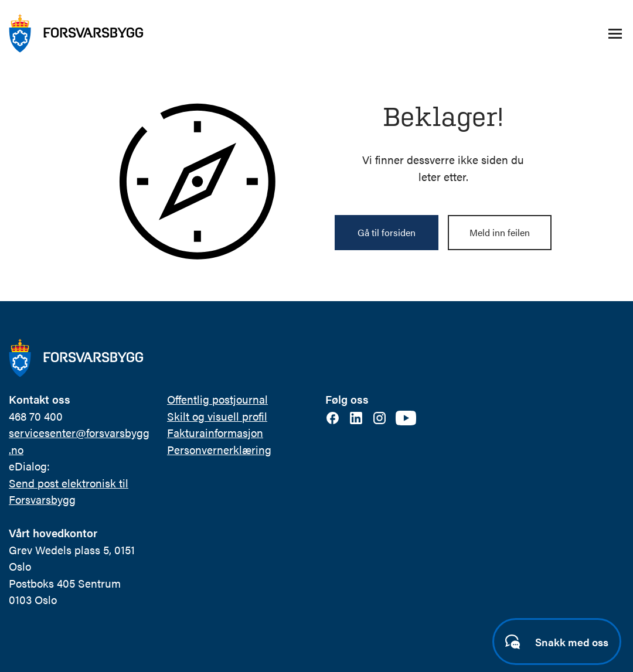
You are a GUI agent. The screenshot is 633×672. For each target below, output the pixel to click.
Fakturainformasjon (215, 433)
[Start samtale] (557, 642)
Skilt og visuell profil (217, 416)
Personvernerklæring (219, 450)
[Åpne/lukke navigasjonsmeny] (615, 33)
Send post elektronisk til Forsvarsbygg (69, 492)
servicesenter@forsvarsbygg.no (79, 441)
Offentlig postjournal (217, 399)
